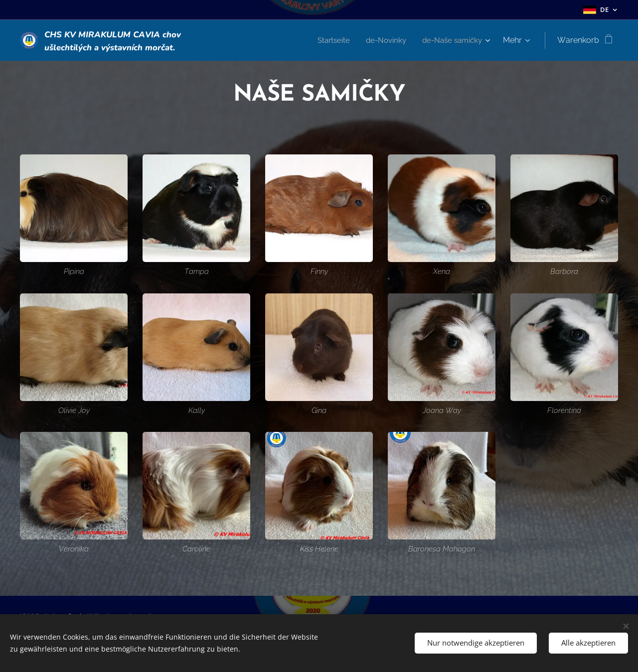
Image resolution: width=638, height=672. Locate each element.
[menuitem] (327, 40)
